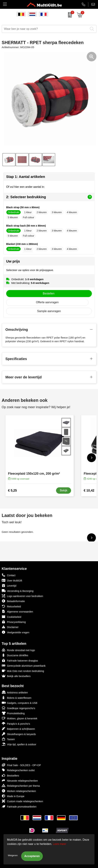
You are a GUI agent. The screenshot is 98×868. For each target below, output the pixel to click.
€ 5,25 (13, 491)
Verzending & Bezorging (18, 591)
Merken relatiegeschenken (19, 791)
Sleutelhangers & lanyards (19, 734)
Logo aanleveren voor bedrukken (22, 596)
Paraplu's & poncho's (16, 724)
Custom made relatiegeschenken (22, 801)
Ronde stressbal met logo (18, 650)
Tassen (8, 739)
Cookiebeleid (12, 617)
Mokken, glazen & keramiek (20, 718)
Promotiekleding (13, 713)
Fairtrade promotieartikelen (19, 806)
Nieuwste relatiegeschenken (20, 780)
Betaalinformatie (13, 601)
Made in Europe (13, 796)
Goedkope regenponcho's (19, 708)
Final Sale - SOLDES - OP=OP (21, 765)
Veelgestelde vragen (16, 632)
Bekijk (64, 490)
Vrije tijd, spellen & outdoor (19, 744)
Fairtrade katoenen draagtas (20, 660)
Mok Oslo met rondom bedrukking (23, 671)
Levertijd (9, 585)
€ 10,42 (89, 491)
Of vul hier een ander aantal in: (25, 187)
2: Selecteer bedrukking (49, 197)
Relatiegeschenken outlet (18, 770)
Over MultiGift (12, 580)
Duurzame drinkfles (15, 655)
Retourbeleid (11, 606)
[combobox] (45, 29)
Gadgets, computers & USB (20, 703)
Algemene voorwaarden (17, 611)
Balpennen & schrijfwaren (18, 729)
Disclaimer (10, 627)
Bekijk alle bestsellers (16, 676)
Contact (9, 575)
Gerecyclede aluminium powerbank (24, 666)
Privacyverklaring (14, 622)
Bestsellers (10, 775)
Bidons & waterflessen (17, 698)
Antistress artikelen (15, 692)
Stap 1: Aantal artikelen (26, 177)
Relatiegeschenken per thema (21, 786)
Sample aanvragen (49, 311)
